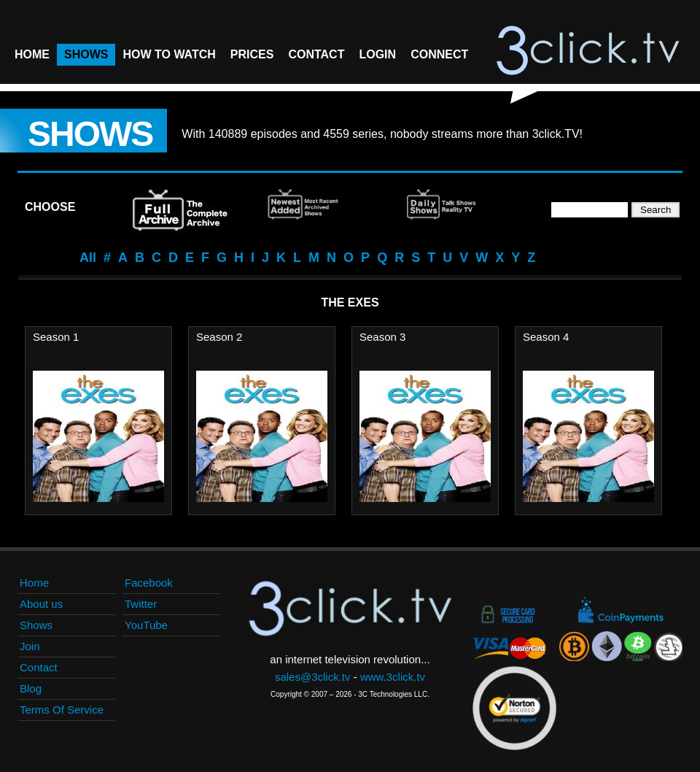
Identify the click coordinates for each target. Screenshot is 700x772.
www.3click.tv (393, 677)
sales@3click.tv (313, 677)
